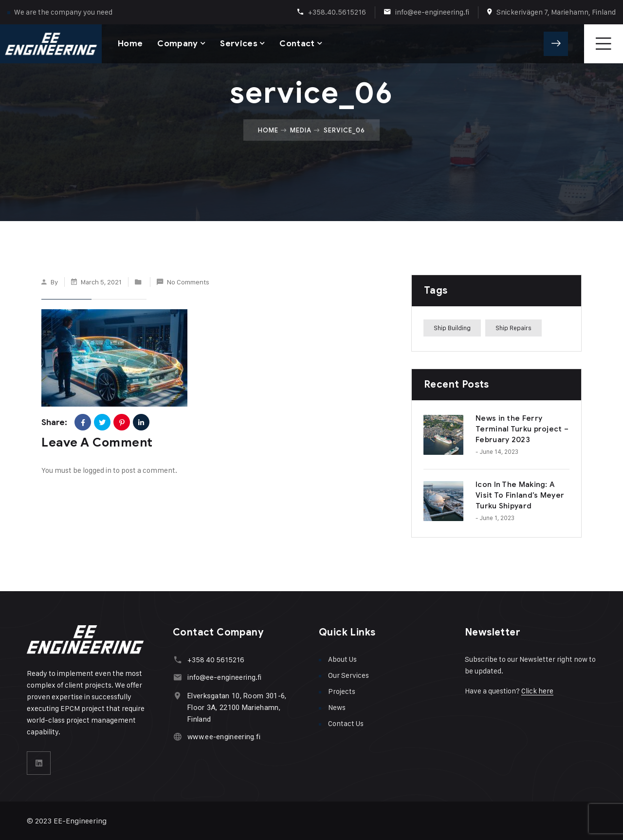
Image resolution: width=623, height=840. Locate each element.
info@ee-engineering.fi (432, 12)
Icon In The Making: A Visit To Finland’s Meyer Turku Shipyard (520, 495)
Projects (342, 691)
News (337, 707)
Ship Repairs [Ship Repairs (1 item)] (513, 328)
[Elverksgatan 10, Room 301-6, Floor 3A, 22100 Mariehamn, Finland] (177, 696)
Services (239, 44)
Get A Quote (556, 44)
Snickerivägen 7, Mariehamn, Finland (556, 12)
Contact (297, 44)
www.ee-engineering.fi (224, 737)
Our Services (348, 675)
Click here (537, 691)
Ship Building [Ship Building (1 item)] (452, 328)
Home (130, 44)
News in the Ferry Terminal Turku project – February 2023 (522, 429)
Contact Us (346, 723)
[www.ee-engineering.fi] (177, 737)
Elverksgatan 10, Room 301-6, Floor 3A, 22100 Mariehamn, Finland (237, 708)
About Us (342, 659)
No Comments (188, 282)
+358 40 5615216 (216, 660)
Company (177, 44)
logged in (97, 470)
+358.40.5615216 (337, 12)
